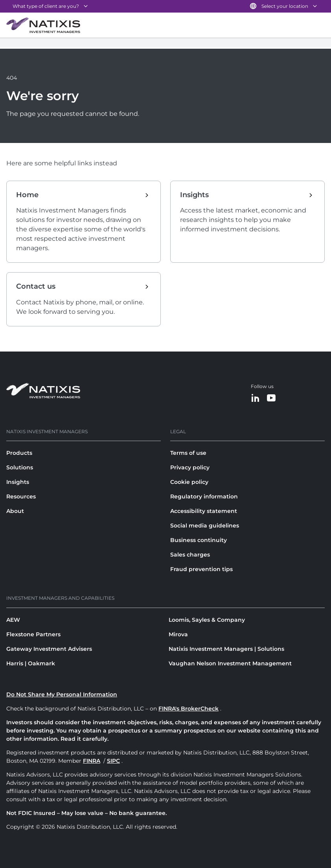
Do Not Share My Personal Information (62, 694)
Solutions (20, 467)
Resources (21, 496)
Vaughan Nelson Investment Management (230, 663)
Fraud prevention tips (201, 569)
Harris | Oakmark (31, 663)
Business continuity (199, 540)
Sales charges (190, 555)
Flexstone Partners (33, 634)
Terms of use (188, 453)
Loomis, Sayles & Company (207, 620)
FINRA (92, 761)
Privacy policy (190, 467)
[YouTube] (271, 398)
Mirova (178, 634)
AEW (13, 620)
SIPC (113, 761)
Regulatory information (204, 496)
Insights (18, 482)
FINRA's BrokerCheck (188, 709)
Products (19, 453)
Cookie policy (189, 482)
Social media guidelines (205, 526)
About (15, 511)
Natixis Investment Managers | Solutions (226, 649)
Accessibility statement (204, 511)
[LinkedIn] (256, 398)
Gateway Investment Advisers (49, 649)
